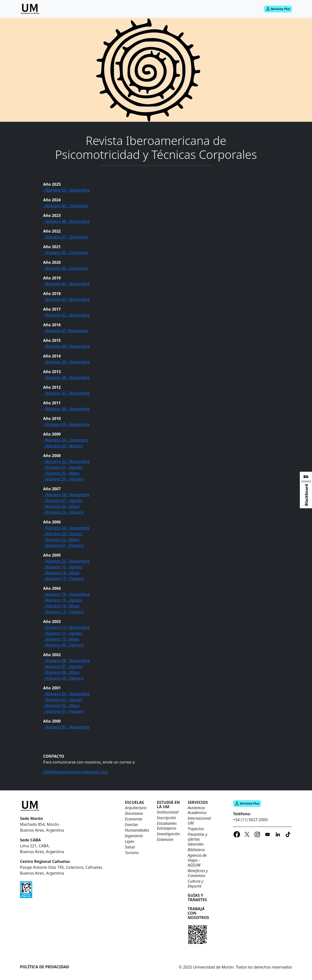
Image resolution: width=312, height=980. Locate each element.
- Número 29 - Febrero (63, 479)
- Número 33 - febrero (63, 446)
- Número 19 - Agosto (63, 567)
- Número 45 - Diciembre (66, 268)
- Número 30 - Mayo (61, 473)
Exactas (131, 825)
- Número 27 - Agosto (63, 500)
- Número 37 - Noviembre (66, 393)
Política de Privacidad (44, 967)
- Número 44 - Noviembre (66, 284)
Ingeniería (134, 836)
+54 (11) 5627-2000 (250, 820)
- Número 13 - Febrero (63, 612)
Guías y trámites (197, 898)
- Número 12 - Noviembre (66, 627)
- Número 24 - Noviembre (66, 528)
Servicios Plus (278, 9)
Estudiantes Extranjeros (167, 826)
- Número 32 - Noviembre (66, 461)
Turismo (132, 853)
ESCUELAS (134, 802)
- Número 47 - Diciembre (66, 237)
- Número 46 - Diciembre (66, 253)
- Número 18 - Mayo (61, 573)
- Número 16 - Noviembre (66, 594)
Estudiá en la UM (168, 805)
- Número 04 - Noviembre (66, 694)
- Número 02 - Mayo (61, 705)
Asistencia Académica (197, 810)
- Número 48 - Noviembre (66, 221)
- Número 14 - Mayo (61, 606)
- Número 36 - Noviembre (66, 409)
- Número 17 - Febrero (63, 579)
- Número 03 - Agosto (63, 700)
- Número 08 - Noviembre (66, 661)
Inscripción (166, 818)
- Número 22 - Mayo (61, 540)
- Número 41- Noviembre (66, 331)
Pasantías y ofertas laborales (198, 839)
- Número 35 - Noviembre (66, 424)
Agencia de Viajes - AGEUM (197, 860)
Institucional (168, 812)
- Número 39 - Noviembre (66, 362)
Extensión (165, 839)
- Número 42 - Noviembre (66, 315)
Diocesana (134, 813)
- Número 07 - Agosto (63, 666)
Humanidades (137, 830)
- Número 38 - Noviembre (66, 378)
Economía (133, 819)
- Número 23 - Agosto (63, 534)
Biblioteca (196, 850)
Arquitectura (136, 808)
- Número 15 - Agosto (63, 600)
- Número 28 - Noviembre (66, 495)
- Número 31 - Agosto (63, 467)
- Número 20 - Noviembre (66, 561)
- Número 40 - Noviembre (66, 346)
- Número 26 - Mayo (61, 506)
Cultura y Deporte (195, 884)
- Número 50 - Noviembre (66, 190)
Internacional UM (199, 821)
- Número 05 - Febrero (63, 678)
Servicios (198, 802)
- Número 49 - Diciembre (66, 206)
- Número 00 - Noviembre (66, 727)
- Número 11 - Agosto (63, 633)
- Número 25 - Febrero (63, 512)
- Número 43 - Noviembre (66, 299)
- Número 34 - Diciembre (66, 440)
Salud (130, 847)
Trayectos (196, 829)
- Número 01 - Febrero (63, 711)
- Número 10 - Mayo (61, 639)
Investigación (168, 834)
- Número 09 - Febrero (63, 645)
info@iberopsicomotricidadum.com (75, 772)
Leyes (129, 841)
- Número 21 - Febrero (63, 545)
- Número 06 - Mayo (61, 672)
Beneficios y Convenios (198, 873)
